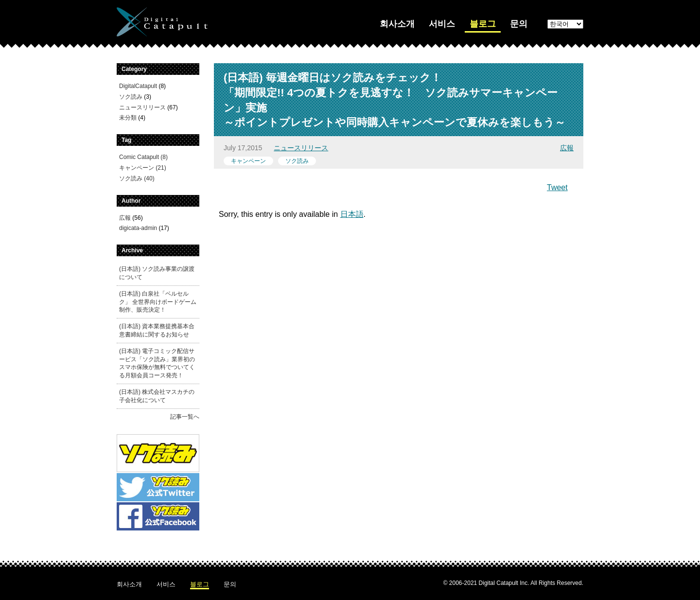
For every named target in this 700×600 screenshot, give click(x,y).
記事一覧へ (185, 417)
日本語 (352, 214)
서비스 (442, 24)
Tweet (557, 187)
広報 (567, 148)
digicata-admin (138, 228)
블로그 (483, 24)
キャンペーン (248, 161)
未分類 (128, 118)
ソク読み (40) (137, 178)
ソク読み (297, 161)
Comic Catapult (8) (143, 157)
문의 (519, 24)
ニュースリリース (301, 148)
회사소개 (397, 24)
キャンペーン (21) (143, 168)
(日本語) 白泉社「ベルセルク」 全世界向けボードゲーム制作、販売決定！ (158, 302)
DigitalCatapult (138, 86)
